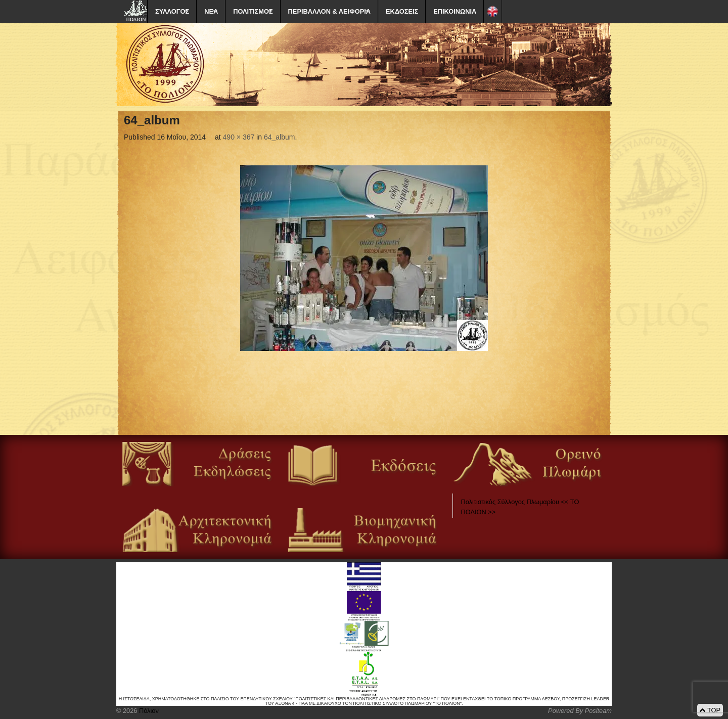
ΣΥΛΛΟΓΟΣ (172, 11)
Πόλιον (148, 711)
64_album (280, 137)
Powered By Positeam (580, 711)
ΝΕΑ (211, 11)
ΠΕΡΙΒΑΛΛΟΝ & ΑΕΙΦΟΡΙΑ (329, 11)
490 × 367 (239, 137)
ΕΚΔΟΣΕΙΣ (402, 11)
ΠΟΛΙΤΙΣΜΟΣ (253, 11)
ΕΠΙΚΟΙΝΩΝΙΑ (455, 11)
